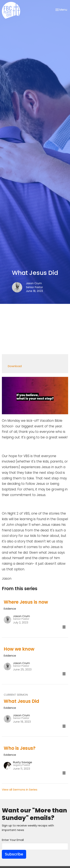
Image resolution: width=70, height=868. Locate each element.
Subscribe (14, 854)
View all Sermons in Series (20, 790)
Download (15, 366)
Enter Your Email (13, 840)
